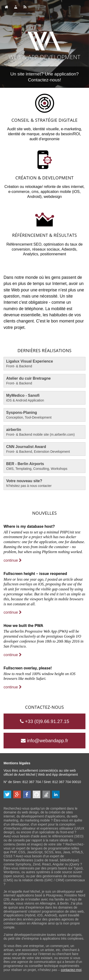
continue (13, 560)
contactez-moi (71, 970)
